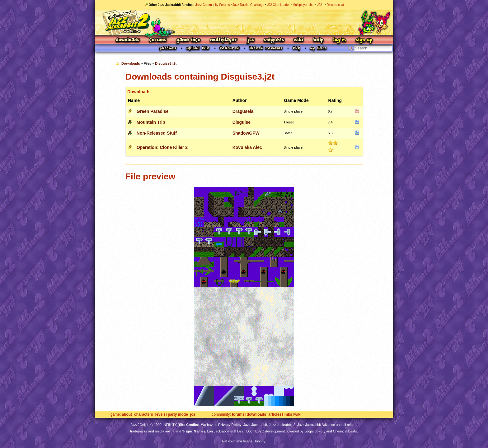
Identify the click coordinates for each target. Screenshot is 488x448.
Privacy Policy (230, 425)
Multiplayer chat (303, 5)
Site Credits (188, 425)
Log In (340, 40)
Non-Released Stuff (157, 133)
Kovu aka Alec (247, 147)
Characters (144, 415)
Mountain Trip (151, 122)
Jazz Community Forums (213, 5)
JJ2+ (320, 5)
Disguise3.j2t (166, 63)
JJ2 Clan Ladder (278, 5)
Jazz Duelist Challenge (248, 5)
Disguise (242, 122)
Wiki (299, 40)
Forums (158, 40)
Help (318, 40)
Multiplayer (224, 40)
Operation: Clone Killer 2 (162, 147)
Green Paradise (153, 111)
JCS (251, 40)
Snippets (274, 40)
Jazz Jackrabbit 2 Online (244, 22)
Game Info (188, 40)
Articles (275, 415)
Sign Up (364, 40)
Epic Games (195, 431)
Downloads (128, 40)
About (127, 415)
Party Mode (178, 415)
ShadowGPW (246, 133)
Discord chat (335, 5)
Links (288, 415)
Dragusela (243, 111)
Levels (160, 415)
